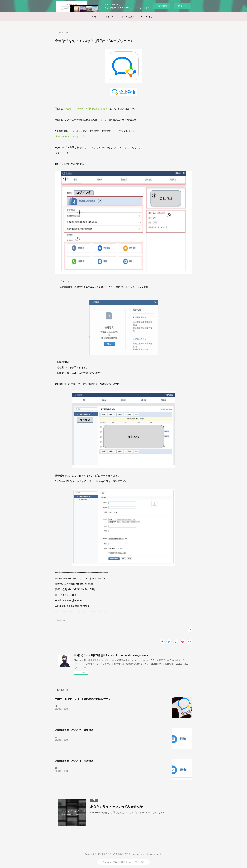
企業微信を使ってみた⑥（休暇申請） (75, 761)
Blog (94, 17)
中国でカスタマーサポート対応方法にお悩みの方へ (83, 699)
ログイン (183, 6)
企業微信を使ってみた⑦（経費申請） (75, 730)
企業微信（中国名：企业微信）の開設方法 (87, 109)
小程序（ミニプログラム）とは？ (119, 17)
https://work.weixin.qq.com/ (69, 136)
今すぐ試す (162, 6)
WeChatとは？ (148, 17)
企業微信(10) (60, 620)
